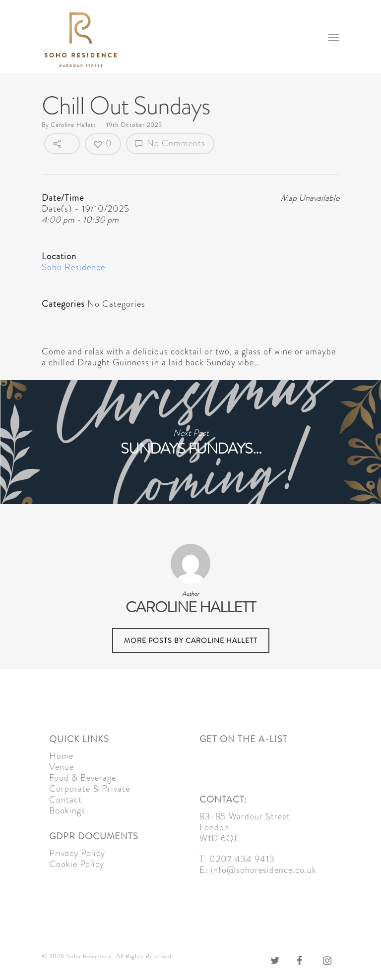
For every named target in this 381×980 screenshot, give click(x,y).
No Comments (170, 143)
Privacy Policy (77, 853)
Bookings (67, 810)
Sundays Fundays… (190, 442)
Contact (65, 800)
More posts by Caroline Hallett (191, 640)
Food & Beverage (83, 778)
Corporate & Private (90, 789)
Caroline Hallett (73, 125)
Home (61, 756)
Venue (62, 767)
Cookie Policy (77, 864)
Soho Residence (73, 267)
